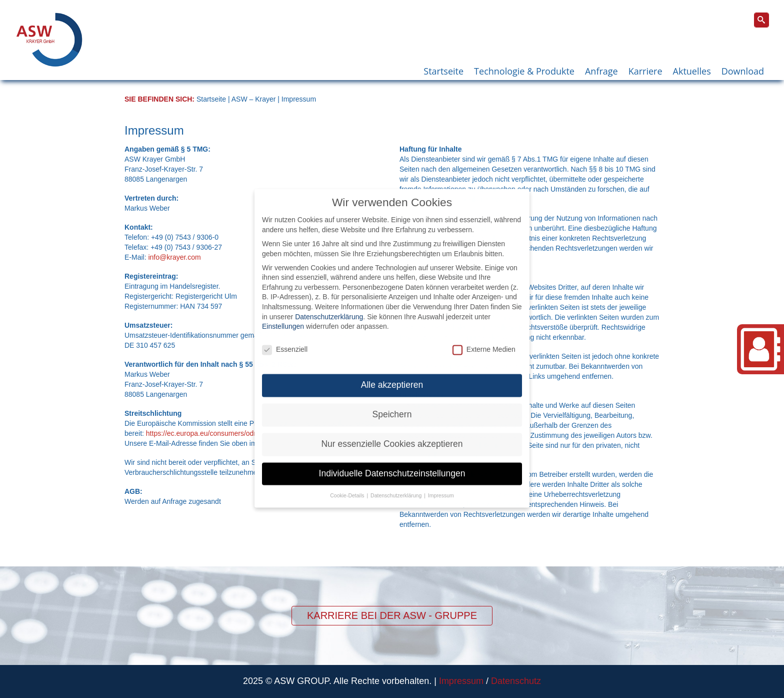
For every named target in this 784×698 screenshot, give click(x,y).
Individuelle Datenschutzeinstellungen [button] (392, 463)
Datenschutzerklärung (329, 307)
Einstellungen (283, 316)
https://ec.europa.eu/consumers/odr (201, 433)
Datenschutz (516, 681)
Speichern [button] (392, 404)
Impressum (461, 681)
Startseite (443, 71)
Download (743, 71)
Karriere (645, 71)
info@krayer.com (174, 257)
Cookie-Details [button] (348, 485)
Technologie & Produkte (524, 71)
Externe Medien (484, 339)
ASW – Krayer (254, 99)
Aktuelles (692, 71)
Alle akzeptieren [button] (392, 375)
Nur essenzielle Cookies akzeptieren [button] (392, 434)
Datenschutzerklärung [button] (397, 485)
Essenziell (285, 339)
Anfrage (601, 71)
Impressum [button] (441, 485)
